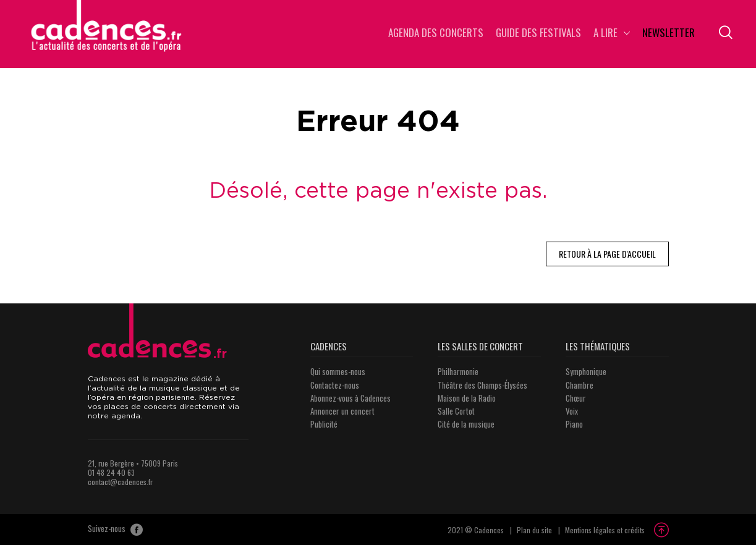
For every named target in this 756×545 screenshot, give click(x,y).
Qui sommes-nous (338, 371)
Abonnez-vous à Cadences (350, 398)
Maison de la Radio (467, 398)
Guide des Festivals (538, 34)
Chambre (580, 385)
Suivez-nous (115, 530)
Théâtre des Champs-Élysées (482, 385)
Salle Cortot (456, 411)
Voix (572, 411)
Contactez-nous (335, 385)
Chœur (576, 398)
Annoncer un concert (342, 411)
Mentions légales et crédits (605, 530)
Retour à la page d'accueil (607, 254)
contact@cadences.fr (120, 482)
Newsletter (669, 34)
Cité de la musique (466, 424)
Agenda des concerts (436, 34)
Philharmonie (458, 371)
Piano (574, 424)
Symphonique (586, 371)
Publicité (324, 424)
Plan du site (534, 530)
